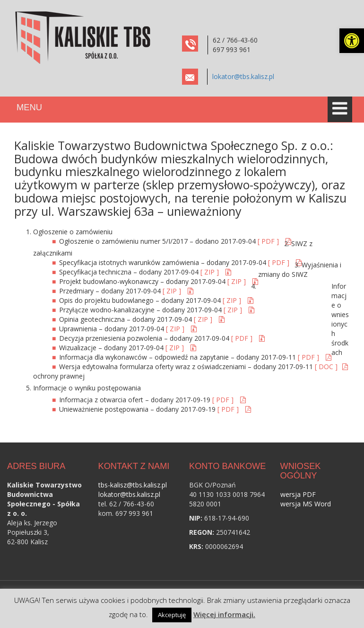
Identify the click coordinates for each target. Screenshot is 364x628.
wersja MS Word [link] (306, 504)
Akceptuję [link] (172, 615)
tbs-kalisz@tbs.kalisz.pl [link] (133, 485)
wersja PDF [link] (298, 494)
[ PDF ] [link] (269, 241)
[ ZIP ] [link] (211, 272)
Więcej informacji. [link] (224, 614)
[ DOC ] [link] (326, 367)
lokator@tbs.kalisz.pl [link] (243, 76)
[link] (352, 41)
